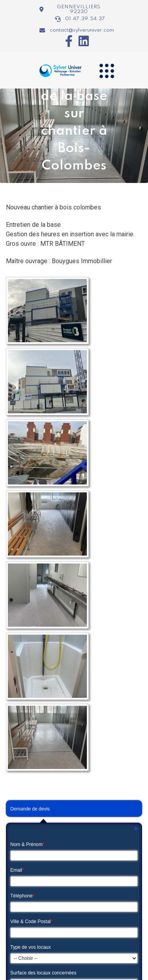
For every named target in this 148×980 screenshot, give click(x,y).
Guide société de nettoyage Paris (75, 938)
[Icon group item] (66, 41)
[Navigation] (107, 71)
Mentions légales (74, 947)
